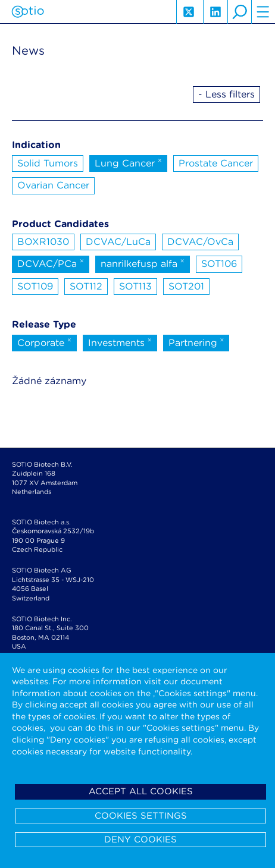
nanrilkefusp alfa (143, 263)
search (239, 12)
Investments (120, 342)
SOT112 (86, 286)
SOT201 (186, 286)
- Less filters (226, 94)
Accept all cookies (141, 791)
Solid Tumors (48, 163)
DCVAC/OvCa (200, 242)
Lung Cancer (128, 162)
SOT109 (35, 286)
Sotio (28, 12)
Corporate (44, 342)
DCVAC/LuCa (118, 242)
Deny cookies (140, 839)
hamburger (263, 12)
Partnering (196, 342)
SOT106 (219, 264)
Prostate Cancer (216, 163)
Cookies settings (141, 816)
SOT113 (135, 286)
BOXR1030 (43, 242)
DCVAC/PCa (51, 263)
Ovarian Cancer (53, 185)
